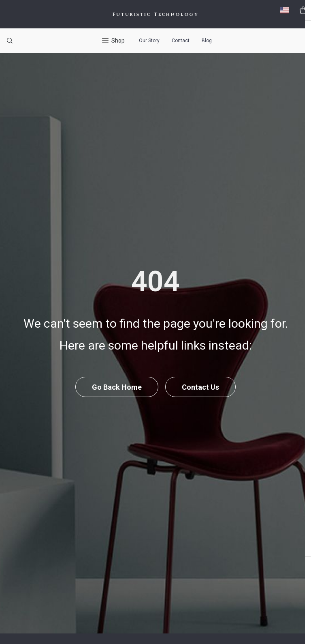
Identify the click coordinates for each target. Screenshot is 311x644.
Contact (181, 41)
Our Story (149, 41)
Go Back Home (116, 404)
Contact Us (201, 404)
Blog (207, 41)
